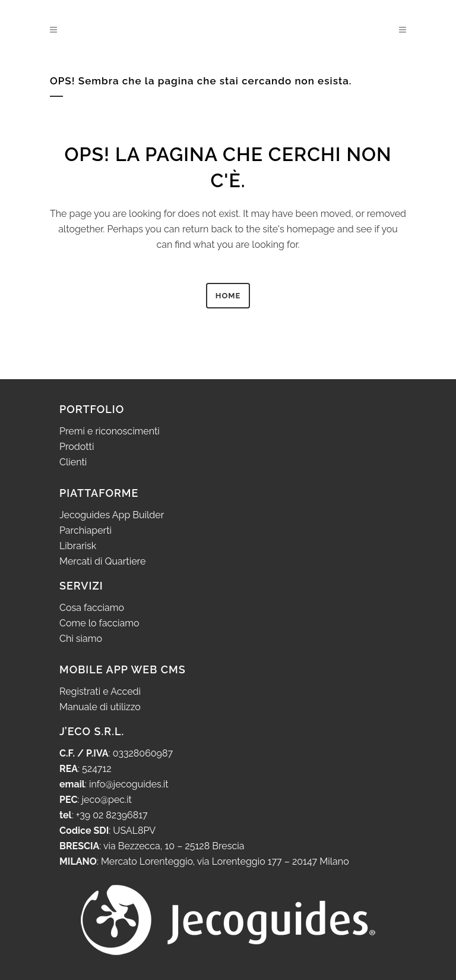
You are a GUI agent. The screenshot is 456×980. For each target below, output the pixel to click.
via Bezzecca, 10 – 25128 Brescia (172, 846)
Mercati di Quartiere (102, 561)
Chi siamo (81, 639)
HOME (228, 296)
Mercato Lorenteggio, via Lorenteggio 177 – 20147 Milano (224, 861)
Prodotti (77, 447)
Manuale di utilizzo (100, 707)
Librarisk (78, 546)
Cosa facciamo (92, 608)
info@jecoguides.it (129, 784)
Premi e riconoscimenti (110, 431)
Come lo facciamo (99, 623)
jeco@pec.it (107, 800)
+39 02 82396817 (112, 815)
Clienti (73, 462)
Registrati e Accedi (100, 691)
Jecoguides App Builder (112, 515)
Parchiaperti (85, 530)
